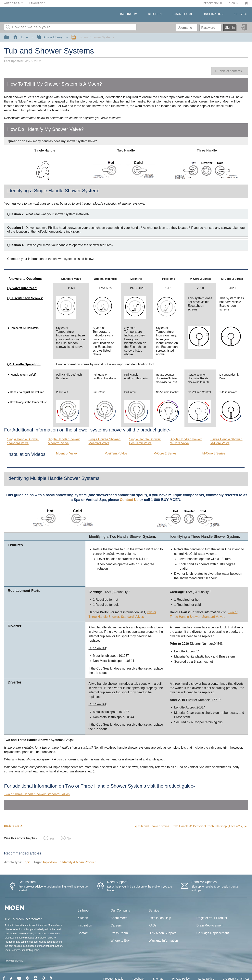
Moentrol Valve (66, 453)
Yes (52, 838)
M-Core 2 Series (165, 453)
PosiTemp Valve (116, 453)
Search (8, 27)
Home (21, 37)
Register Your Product (212, 918)
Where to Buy (14, 3)
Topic (27, 862)
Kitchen (155, 14)
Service (241, 14)
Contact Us (129, 500)
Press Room (119, 933)
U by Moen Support (162, 933)
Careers (116, 925)
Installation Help (160, 918)
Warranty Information (163, 941)
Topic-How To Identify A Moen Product (69, 862)
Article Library (50, 37)
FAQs (153, 925)
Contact (83, 933)
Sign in (234, 3)
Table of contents (230, 71)
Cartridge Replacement (213, 933)
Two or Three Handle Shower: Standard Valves (37, 794)
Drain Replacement (210, 925)
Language (36, 3)
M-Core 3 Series (214, 453)
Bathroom (129, 14)
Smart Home (183, 14)
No (69, 838)
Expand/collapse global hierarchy (9, 37)
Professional (213, 3)
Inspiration (214, 14)
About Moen (119, 918)
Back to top (12, 826)
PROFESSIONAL (14, 961)
